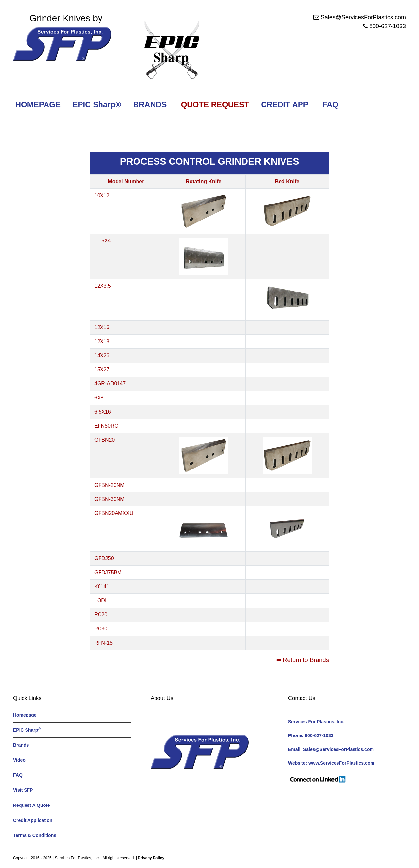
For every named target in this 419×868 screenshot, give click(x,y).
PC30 (101, 629)
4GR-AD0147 (110, 384)
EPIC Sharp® (96, 105)
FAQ (330, 105)
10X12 (102, 195)
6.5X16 (103, 412)
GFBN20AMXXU (114, 513)
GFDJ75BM (108, 572)
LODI (100, 601)
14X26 (102, 355)
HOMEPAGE (37, 105)
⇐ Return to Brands (302, 660)
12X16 (102, 327)
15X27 (102, 370)
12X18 (102, 341)
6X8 (99, 398)
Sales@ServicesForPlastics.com (363, 17)
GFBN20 (104, 440)
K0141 (102, 586)
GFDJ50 (104, 558)
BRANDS (149, 105)
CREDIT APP (285, 105)
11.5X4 (103, 241)
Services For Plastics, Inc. (77, 858)
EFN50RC (106, 426)
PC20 (101, 615)
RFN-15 (103, 643)
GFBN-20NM (109, 485)
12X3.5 (103, 286)
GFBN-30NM (109, 499)
